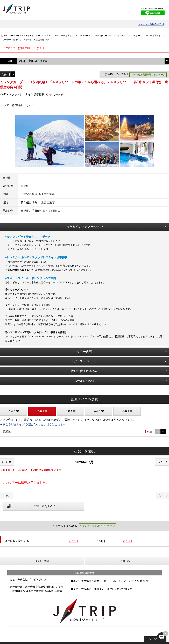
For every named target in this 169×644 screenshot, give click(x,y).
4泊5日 (128, 541)
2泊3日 (74, 541)
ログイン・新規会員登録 (151, 24)
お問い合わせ (127, 561)
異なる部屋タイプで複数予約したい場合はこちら (33, 424)
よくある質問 (42, 561)
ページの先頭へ (156, 639)
